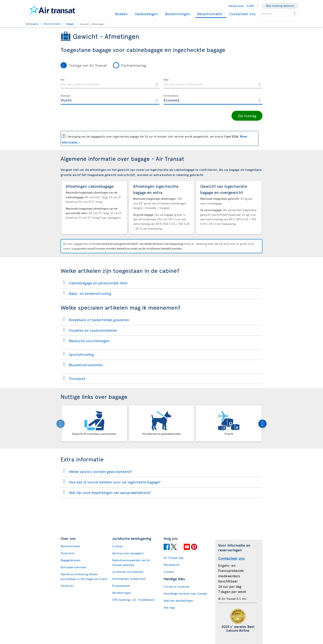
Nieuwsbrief (171, 561)
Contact (169, 568)
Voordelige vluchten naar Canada (185, 589)
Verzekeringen (121, 589)
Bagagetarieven (71, 556)
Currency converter (177, 582)
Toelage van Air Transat (88, 65)
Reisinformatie (209, 14)
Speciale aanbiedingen (178, 596)
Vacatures (67, 582)
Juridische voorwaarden (128, 568)
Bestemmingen (177, 14)
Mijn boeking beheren (280, 6)
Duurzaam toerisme (73, 563)
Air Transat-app (174, 554)
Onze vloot (67, 549)
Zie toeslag (247, 116)
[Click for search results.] (295, 13)
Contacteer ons (242, 14)
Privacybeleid (121, 582)
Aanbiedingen (146, 14)
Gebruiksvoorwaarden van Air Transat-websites (131, 558)
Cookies (117, 542)
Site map (169, 603)
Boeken (121, 14)
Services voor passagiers (128, 549)
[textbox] (110, 84)
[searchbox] (279, 13)
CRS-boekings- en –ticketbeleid (133, 596)
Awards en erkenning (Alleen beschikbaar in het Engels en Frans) (84, 572)
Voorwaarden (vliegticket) (129, 575)
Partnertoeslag (134, 65)
